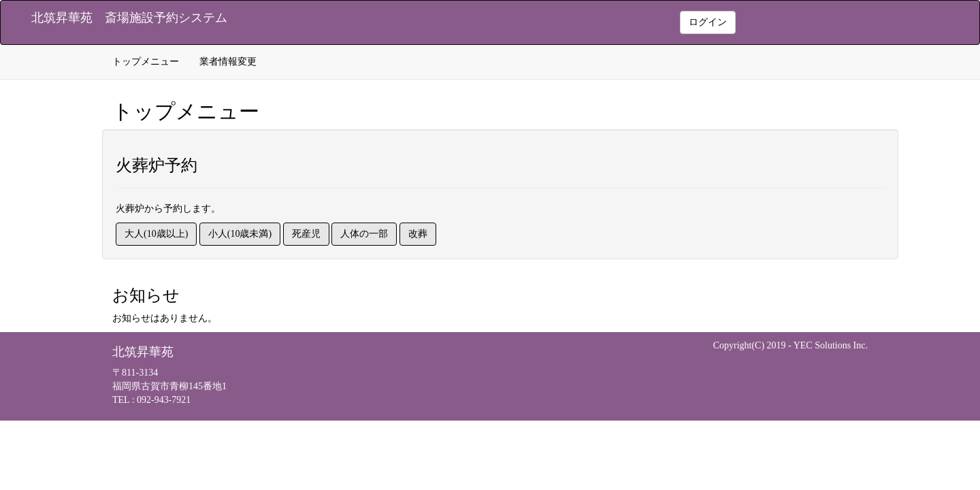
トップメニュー (146, 62)
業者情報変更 (228, 62)
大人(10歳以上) (156, 234)
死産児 (306, 234)
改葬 (418, 234)
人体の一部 (364, 234)
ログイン (708, 22)
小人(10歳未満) (240, 234)
